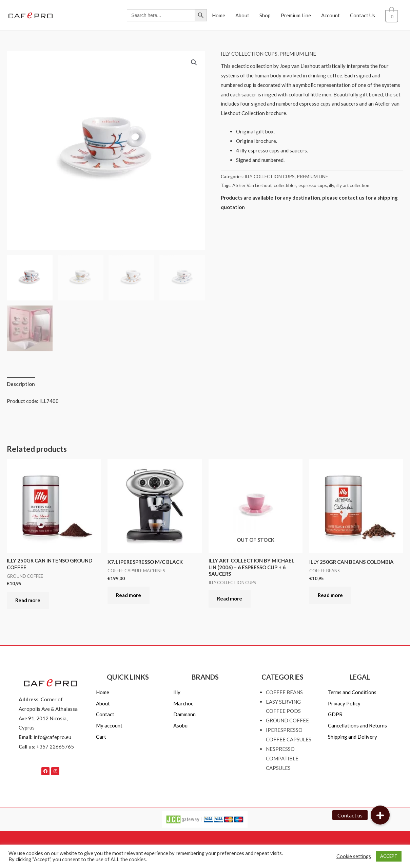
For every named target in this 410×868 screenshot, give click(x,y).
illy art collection (353, 185)
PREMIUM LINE (298, 54)
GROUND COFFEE (287, 720)
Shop (269, 15)
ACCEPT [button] (389, 856)
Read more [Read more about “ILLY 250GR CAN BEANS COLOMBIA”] (330, 595)
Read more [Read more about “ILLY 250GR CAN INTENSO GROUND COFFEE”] (28, 600)
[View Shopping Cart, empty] (394, 15)
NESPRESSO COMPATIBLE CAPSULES (282, 758)
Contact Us (366, 15)
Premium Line (300, 15)
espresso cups (313, 185)
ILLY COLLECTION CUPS (249, 54)
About (246, 15)
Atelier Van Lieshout (252, 185)
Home (222, 15)
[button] (194, 62)
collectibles (285, 185)
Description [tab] (21, 384)
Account (334, 15)
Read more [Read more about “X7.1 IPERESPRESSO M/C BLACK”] (129, 595)
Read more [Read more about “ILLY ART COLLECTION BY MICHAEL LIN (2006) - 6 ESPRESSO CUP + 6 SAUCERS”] (230, 598)
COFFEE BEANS (284, 692)
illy (332, 185)
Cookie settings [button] (354, 856)
